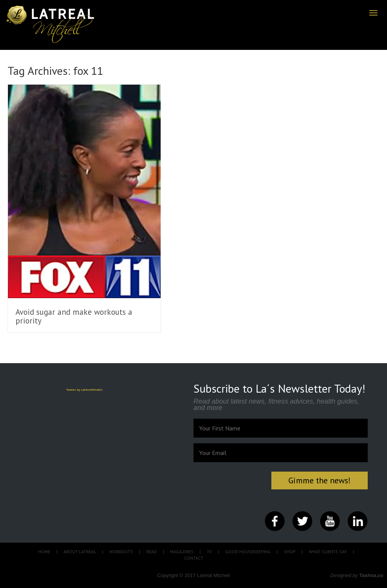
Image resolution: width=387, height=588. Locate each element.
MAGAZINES (182, 552)
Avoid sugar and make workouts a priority (74, 316)
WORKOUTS (121, 552)
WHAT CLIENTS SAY (328, 552)
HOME (44, 552)
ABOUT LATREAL (80, 552)
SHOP (290, 552)
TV (209, 552)
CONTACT (194, 558)
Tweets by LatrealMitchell (84, 390)
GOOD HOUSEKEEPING (248, 552)
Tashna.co (371, 575)
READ (152, 552)
